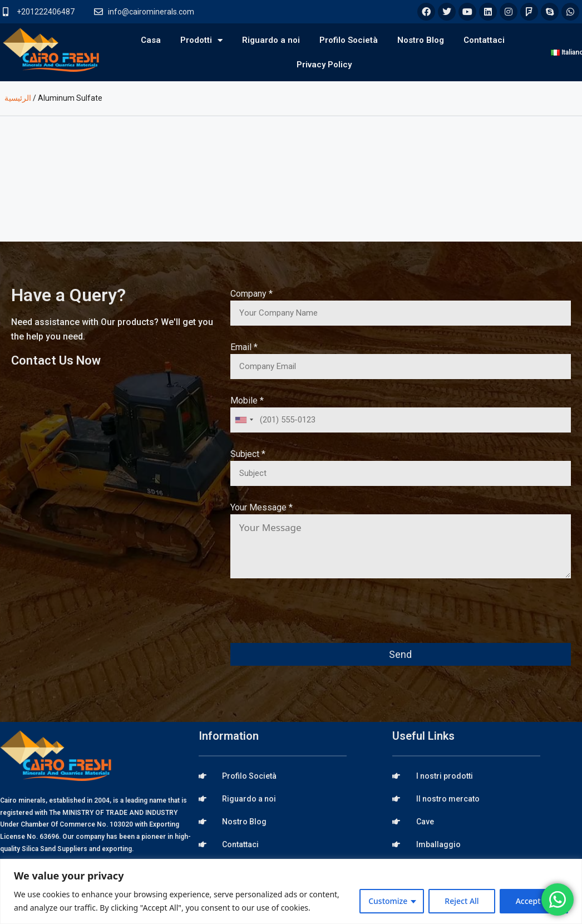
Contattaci (484, 40)
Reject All (462, 901)
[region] (291, 891)
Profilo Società (349, 40)
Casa (151, 40)
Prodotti (201, 40)
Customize (388, 901)
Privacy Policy (324, 65)
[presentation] (315, 618)
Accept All (534, 901)
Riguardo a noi (271, 40)
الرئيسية (18, 98)
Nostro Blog (421, 40)
